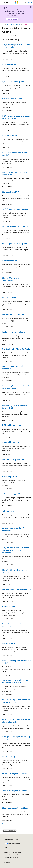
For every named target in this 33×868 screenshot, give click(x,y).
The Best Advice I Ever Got (13, 315)
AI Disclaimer (7, 852)
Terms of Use (7, 860)
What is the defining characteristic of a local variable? (16, 720)
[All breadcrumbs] (4, 24)
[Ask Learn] (26, 24)
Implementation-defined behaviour (12, 367)
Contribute (12, 855)
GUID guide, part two (11, 442)
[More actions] (29, 24)
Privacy (19, 855)
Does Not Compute (10, 135)
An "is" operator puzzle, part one (16, 243)
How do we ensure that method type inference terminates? (15, 154)
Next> (4, 824)
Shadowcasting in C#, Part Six (14, 773)
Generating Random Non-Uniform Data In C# (16, 625)
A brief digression (9, 476)
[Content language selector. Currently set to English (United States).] (12, 839)
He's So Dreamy (9, 756)
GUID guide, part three (12, 425)
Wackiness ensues (9, 261)
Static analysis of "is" (11, 192)
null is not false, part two (12, 494)
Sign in (30, 2)
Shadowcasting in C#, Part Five (15, 791)
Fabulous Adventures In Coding (14, 24)
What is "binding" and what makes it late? (16, 662)
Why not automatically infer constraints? (14, 529)
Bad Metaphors (9, 643)
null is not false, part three (13, 459)
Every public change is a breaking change (16, 738)
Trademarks (16, 860)
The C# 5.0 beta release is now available (15, 571)
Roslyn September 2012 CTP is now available (15, 173)
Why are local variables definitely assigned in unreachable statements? (16, 550)
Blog (5, 855)
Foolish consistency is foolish (14, 332)
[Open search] (25, 2)
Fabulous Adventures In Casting (15, 226)
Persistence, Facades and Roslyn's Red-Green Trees (16, 387)
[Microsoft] (17, 2)
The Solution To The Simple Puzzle (16, 589)
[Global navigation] (2, 2)
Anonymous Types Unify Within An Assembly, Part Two (15, 681)
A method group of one (12, 99)
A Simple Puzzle (9, 606)
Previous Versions (17, 852)
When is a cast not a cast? (13, 297)
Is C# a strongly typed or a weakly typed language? (16, 117)
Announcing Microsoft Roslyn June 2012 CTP (14, 406)
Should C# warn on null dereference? (12, 279)
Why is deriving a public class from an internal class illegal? (16, 46)
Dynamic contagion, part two (14, 81)
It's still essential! (9, 64)
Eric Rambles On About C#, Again (16, 349)
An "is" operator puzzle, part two (16, 209)
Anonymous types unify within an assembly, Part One (16, 701)
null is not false (8, 511)
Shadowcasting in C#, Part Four (15, 808)
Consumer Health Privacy (10, 857)
